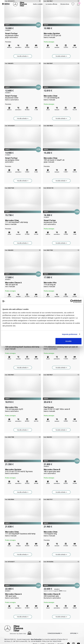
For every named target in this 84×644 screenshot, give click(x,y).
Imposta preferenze (70, 334)
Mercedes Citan (61, 98)
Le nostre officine (51, 4)
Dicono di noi (65, 4)
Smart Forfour (23, 35)
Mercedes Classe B (61, 471)
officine (73, 633)
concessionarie (54, 633)
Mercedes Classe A (23, 285)
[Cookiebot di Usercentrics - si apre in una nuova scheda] (72, 301)
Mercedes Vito (61, 285)
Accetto (68, 341)
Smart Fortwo (23, 98)
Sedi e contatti (38, 4)
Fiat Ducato (61, 409)
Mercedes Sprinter (61, 35)
